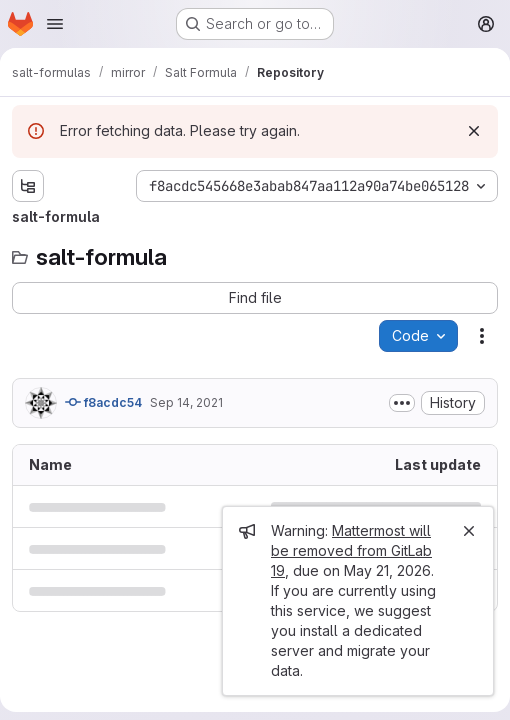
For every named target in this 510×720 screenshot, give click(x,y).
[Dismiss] (474, 131)
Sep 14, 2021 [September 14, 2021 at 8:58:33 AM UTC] (186, 402)
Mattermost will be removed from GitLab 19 (351, 550)
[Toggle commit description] (402, 403)
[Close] (469, 531)
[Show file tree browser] (28, 186)
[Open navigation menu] (55, 24)
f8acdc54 (103, 402)
